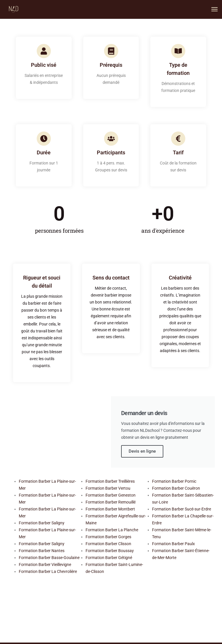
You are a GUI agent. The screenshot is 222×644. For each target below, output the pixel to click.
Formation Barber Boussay (110, 551)
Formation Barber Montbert (110, 509)
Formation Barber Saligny (42, 523)
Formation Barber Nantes (42, 551)
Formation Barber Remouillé (111, 502)
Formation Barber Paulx (173, 544)
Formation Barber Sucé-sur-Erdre (182, 509)
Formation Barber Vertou (108, 488)
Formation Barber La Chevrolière (48, 571)
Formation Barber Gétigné (109, 558)
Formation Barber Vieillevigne (45, 565)
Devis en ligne (142, 451)
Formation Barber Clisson (108, 544)
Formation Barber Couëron (176, 488)
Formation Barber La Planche (112, 530)
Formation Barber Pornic (174, 481)
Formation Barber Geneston (111, 495)
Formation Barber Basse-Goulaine (49, 558)
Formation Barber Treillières (110, 481)
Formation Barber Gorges (108, 537)
